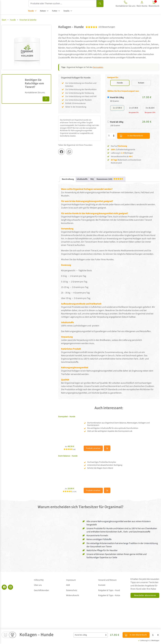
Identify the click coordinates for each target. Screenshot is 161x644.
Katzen (43, 11)
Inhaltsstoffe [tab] (82, 187)
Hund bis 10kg (117, 105)
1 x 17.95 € (117, 115)
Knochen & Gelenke (28, 20)
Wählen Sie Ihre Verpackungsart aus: (123, 98)
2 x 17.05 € (134, 115)
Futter (55, 11)
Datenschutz (72, 593)
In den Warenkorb (133, 143)
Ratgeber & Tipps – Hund (109, 593)
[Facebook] (4, 595)
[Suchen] (100, 4)
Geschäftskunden (41, 593)
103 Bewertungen (107, 27)
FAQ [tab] (92, 187)
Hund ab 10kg (117, 130)
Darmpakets (98, 67)
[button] (142, 4)
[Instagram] (10, 595)
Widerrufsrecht (73, 596)
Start (4, 20)
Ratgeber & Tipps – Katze (109, 596)
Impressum (71, 587)
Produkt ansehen (93, 456)
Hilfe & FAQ (39, 587)
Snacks (66, 11)
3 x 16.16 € (150, 115)
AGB (68, 590)
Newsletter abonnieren (145, 603)
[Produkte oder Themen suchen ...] (63, 4)
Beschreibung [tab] (68, 187)
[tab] (110, 187)
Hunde (31, 11)
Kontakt (102, 590)
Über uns (38, 590)
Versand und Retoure (107, 587)
